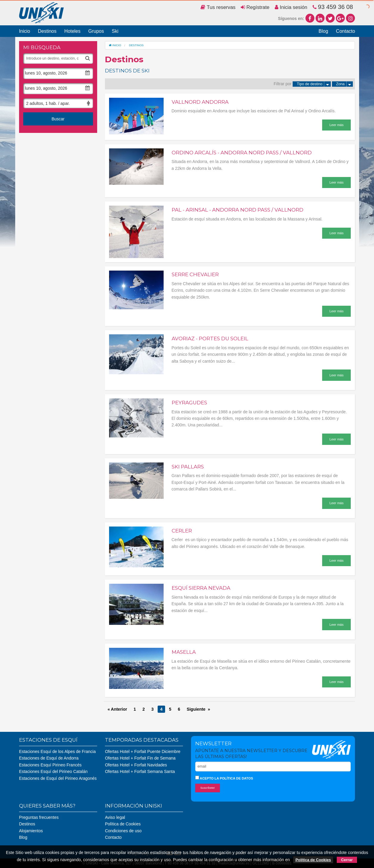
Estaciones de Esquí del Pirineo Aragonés (58, 778)
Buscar (58, 119)
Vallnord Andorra (200, 102)
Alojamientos (31, 831)
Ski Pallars (188, 467)
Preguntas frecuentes (39, 817)
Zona (345, 84)
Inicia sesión (291, 7)
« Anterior (117, 709)
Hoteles (72, 31)
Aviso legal (115, 817)
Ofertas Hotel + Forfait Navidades (136, 765)
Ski (115, 31)
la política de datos (234, 778)
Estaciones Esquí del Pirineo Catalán (53, 771)
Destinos (47, 31)
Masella (184, 652)
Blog (323, 31)
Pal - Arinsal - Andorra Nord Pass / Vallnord (238, 210)
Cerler (182, 531)
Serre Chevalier (195, 274)
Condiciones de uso (123, 831)
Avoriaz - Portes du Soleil (210, 338)
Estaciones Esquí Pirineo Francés (50, 765)
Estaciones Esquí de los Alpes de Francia (58, 751)
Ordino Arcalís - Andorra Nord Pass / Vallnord (242, 153)
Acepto (224, 778)
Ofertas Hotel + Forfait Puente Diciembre (143, 751)
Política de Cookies (123, 824)
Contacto (345, 31)
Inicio (25, 31)
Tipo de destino (314, 84)
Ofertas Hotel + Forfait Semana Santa (140, 771)
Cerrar (347, 860)
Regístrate (255, 7)
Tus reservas (218, 7)
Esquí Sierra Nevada (201, 588)
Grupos (96, 31)
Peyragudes (189, 403)
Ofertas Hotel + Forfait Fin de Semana (140, 758)
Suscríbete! (208, 788)
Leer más (337, 125)
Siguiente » (198, 709)
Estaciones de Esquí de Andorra (49, 758)
